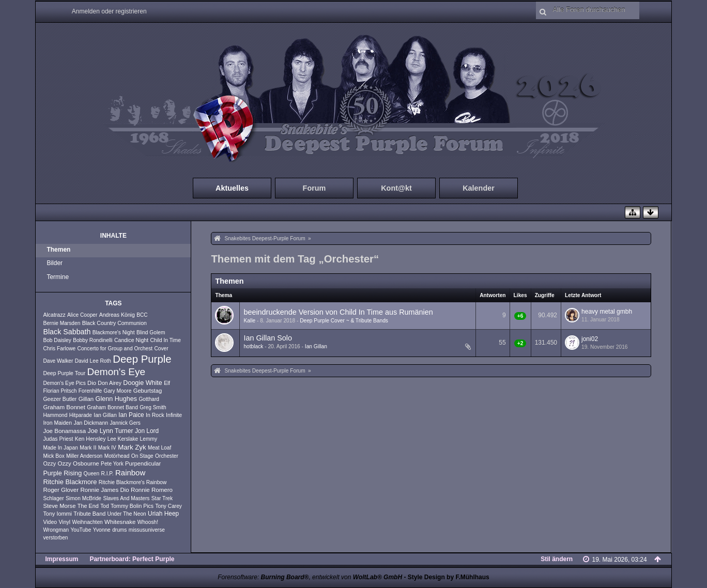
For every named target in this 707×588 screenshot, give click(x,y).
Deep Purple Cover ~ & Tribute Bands (344, 321)
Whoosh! (148, 522)
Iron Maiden (57, 423)
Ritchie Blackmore (70, 482)
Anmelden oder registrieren (109, 11)
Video (50, 522)
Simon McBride (83, 498)
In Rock (155, 415)
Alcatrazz (54, 315)
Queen (92, 474)
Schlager (53, 498)
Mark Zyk (132, 447)
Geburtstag (148, 391)
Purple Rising (62, 473)
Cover (161, 349)
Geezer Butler (60, 399)
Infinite (174, 415)
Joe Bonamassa (64, 431)
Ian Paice (131, 415)
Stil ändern (557, 559)
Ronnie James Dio (104, 490)
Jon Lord (147, 431)
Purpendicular (143, 463)
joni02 (590, 339)
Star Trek (162, 498)
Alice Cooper (82, 315)
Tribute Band (89, 514)
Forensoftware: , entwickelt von (310, 577)
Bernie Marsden (62, 323)
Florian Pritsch (60, 391)
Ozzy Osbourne (79, 463)
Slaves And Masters (126, 498)
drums (119, 530)
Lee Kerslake (123, 439)
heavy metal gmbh (607, 312)
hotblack (253, 346)
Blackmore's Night (114, 332)
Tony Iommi (57, 514)
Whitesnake (120, 522)
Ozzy (49, 463)
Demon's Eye (117, 372)
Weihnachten (87, 522)
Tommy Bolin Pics (132, 506)
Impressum (62, 559)
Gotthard (149, 399)
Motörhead (117, 456)
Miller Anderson (84, 456)
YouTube (81, 530)
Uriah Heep (163, 514)
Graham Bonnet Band (112, 407)
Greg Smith (153, 407)
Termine (58, 277)
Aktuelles (232, 188)
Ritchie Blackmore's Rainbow (133, 482)
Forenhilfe (90, 391)
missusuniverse (147, 530)
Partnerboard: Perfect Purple (132, 559)
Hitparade (81, 415)
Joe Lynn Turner (111, 431)
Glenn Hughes (116, 399)
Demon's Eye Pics (64, 383)
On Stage (142, 456)
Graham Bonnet (64, 407)
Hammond (55, 415)
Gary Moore (118, 391)
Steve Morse (59, 506)
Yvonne (102, 530)
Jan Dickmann (91, 423)
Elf (167, 383)
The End (88, 506)
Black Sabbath (67, 332)
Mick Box (53, 456)
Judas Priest (58, 439)
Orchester (167, 456)
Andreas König (117, 315)
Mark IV (107, 448)
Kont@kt (396, 188)
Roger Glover (61, 490)
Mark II (88, 447)
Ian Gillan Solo (268, 338)
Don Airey (110, 383)
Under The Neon (127, 514)
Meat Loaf (159, 448)
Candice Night (131, 340)
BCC (142, 315)
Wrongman (56, 530)
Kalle (249, 321)
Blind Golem (151, 332)
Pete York (112, 464)
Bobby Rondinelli (93, 340)
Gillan (86, 399)
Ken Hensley (90, 439)
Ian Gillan (105, 415)
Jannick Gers (125, 423)
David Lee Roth (93, 361)
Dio (92, 383)
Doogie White (143, 383)
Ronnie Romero (152, 490)
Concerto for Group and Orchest (115, 349)
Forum (314, 188)
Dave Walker (58, 361)
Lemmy (149, 439)
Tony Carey (168, 506)
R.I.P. (107, 474)
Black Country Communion (114, 323)
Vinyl (65, 522)
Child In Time (165, 340)
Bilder (55, 263)
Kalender (479, 188)
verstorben (55, 538)
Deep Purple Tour (64, 373)
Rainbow (130, 473)
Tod (104, 506)
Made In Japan (60, 448)
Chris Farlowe (59, 349)
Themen (58, 250)
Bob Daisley (57, 340)
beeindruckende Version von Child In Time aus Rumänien (338, 312)
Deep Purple (142, 359)
